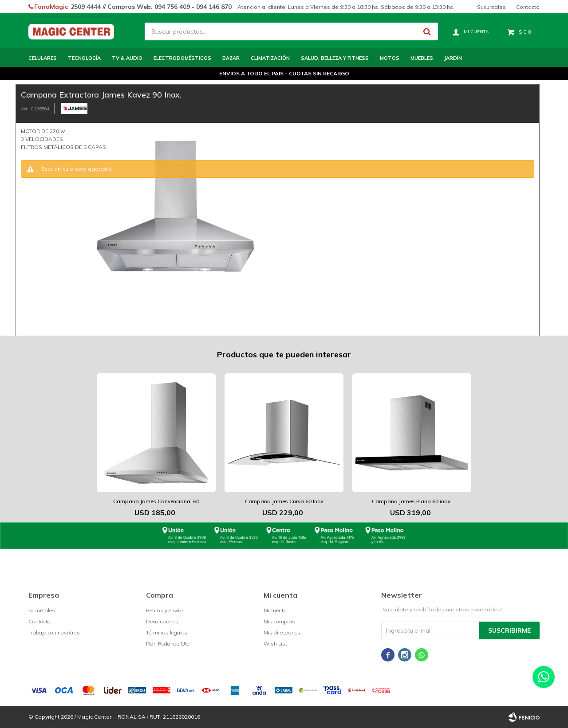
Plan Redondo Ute (168, 644)
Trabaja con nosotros (54, 632)
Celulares (43, 58)
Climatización (270, 58)
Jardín (453, 58)
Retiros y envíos (165, 610)
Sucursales (491, 7)
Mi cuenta (275, 610)
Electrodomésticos (182, 58)
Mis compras (279, 621)
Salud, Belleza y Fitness (335, 58)
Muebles (422, 58)
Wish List (275, 644)
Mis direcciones (282, 632)
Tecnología (84, 58)
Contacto (528, 7)
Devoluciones (162, 621)
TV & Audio (127, 58)
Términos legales (167, 632)
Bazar (231, 58)
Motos (390, 58)
